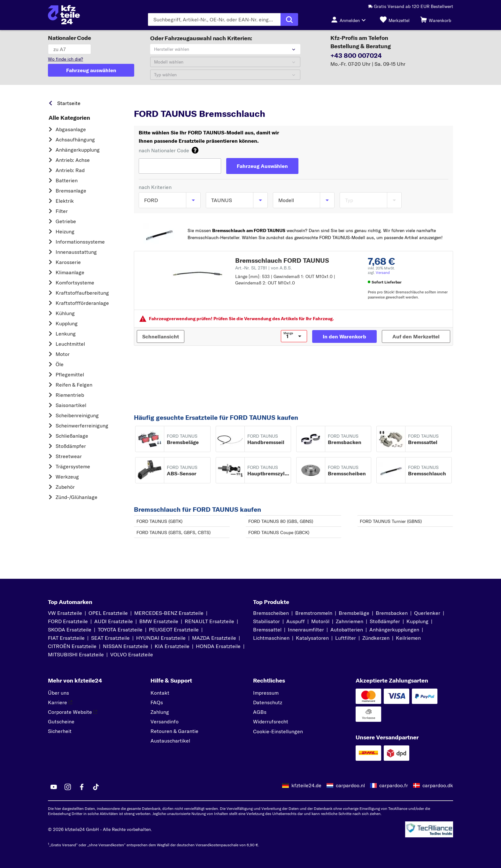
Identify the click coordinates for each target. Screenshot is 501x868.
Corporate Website (73, 712)
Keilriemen (408, 638)
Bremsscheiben (271, 613)
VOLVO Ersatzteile (132, 654)
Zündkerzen (376, 638)
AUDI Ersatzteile (114, 621)
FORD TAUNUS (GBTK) (159, 521)
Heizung (65, 231)
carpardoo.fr (394, 785)
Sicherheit (60, 731)
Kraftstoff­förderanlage (82, 303)
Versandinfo (165, 721)
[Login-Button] (350, 19)
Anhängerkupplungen (394, 630)
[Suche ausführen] (289, 19)
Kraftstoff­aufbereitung (82, 293)
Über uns (58, 693)
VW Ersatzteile (65, 613)
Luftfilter (346, 638)
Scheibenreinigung (77, 415)
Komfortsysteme (75, 283)
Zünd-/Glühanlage (77, 497)
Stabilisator (266, 621)
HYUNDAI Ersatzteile (161, 638)
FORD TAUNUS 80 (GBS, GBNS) (281, 521)
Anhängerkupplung (78, 150)
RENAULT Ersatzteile (209, 621)
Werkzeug (67, 477)
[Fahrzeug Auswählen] (262, 166)
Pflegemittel (70, 374)
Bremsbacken (392, 613)
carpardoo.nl (350, 785)
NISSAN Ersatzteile (126, 646)
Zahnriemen (350, 621)
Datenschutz (268, 702)
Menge (288, 333)
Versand (383, 272)
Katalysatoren (312, 638)
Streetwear (69, 456)
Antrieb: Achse (73, 160)
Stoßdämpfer (71, 446)
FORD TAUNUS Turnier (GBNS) (391, 521)
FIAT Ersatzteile (66, 638)
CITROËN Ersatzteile (72, 646)
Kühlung (65, 313)
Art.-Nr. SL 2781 (264, 268)
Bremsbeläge (354, 613)
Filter (62, 211)
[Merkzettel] (395, 19)
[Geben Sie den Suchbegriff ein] (214, 19)
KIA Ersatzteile (172, 646)
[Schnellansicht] (161, 336)
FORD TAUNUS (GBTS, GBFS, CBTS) (173, 532)
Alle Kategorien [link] (69, 118)
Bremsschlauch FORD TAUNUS (282, 260)
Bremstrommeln (314, 613)
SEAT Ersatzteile (110, 638)
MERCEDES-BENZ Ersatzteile (169, 613)
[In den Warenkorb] (344, 336)
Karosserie (68, 262)
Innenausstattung (76, 252)
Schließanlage (72, 436)
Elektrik (65, 201)
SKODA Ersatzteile (70, 630)
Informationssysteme (80, 242)
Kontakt (160, 693)
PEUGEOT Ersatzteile (174, 630)
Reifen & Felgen (74, 385)
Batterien (67, 180)
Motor (63, 354)
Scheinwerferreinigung (82, 426)
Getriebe (66, 221)
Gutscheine (61, 721)
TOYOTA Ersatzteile (120, 630)
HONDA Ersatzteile (218, 646)
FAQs (157, 702)
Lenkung (66, 334)
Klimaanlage (70, 272)
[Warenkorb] (436, 19)
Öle (60, 364)
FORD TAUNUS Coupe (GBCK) (279, 532)
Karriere (60, 702)
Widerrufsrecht (271, 721)
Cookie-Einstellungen (278, 731)
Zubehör (65, 487)
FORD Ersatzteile (68, 621)
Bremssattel (267, 630)
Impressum (266, 693)
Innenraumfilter (306, 630)
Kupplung (67, 323)
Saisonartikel (71, 405)
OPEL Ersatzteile (108, 613)
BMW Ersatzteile (159, 621)
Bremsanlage (71, 191)
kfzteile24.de (306, 785)
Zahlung (160, 712)
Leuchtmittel (70, 344)
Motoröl (320, 621)
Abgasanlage (71, 129)
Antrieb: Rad (70, 170)
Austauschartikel (170, 741)
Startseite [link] (69, 103)
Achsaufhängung (75, 140)
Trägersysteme (73, 466)
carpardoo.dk (438, 785)
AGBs (260, 712)
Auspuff (296, 621)
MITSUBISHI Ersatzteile (76, 654)
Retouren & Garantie (174, 731)
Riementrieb (70, 395)
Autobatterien (347, 630)
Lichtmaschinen (271, 638)
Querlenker (427, 613)
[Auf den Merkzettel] (416, 336)
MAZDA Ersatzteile (214, 638)
